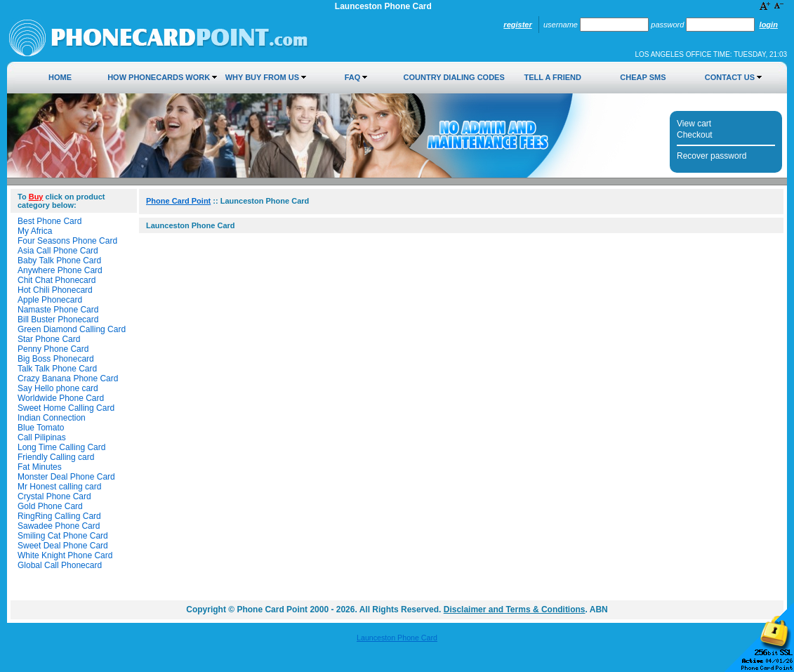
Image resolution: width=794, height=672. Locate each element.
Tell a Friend (553, 77)
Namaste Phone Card (58, 310)
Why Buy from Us (262, 77)
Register (517, 25)
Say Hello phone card (58, 388)
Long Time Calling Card (61, 447)
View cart (694, 124)
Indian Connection (52, 418)
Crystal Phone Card (54, 496)
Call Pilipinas (42, 437)
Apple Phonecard (50, 300)
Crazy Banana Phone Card (68, 378)
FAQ (353, 77)
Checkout (695, 135)
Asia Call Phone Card (58, 251)
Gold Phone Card (50, 506)
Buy (36, 197)
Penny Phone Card (53, 349)
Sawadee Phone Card (59, 526)
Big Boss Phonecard (56, 359)
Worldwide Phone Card (61, 398)
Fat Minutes (40, 467)
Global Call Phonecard (60, 565)
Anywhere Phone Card (60, 270)
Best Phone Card (49, 221)
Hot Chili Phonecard (55, 290)
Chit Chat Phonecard (57, 280)
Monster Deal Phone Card (66, 477)
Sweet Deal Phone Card (63, 546)
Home (60, 77)
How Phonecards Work (159, 77)
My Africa (35, 231)
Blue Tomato (41, 428)
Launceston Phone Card (397, 638)
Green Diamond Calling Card (72, 329)
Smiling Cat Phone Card (63, 536)
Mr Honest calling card (59, 487)
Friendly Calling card (56, 457)
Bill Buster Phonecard (58, 319)
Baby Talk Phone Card (59, 261)
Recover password (712, 156)
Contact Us (730, 77)
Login (769, 25)
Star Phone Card (49, 339)
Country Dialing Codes (454, 77)
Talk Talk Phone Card (57, 369)
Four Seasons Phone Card (67, 241)
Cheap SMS (643, 77)
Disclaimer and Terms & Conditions (515, 610)
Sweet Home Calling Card (66, 408)
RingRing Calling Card (59, 516)
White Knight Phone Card (65, 555)
